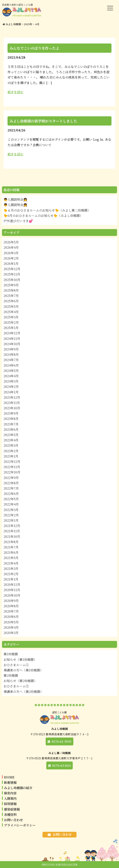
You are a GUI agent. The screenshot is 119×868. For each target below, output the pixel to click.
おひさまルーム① (16, 665)
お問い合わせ (13, 820)
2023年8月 (11, 419)
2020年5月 (11, 622)
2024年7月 (11, 360)
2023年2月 (11, 451)
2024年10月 (12, 344)
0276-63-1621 (61, 765)
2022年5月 (11, 499)
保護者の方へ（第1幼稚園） (23, 670)
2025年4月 (11, 312)
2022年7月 (11, 488)
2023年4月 (11, 440)
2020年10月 (12, 595)
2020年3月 (11, 633)
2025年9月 (11, 285)
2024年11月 (12, 339)
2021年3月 (11, 569)
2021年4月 (11, 563)
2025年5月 (11, 306)
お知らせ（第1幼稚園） (20, 660)
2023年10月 (12, 408)
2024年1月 (11, 392)
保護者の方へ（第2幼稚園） (23, 692)
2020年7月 (11, 611)
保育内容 (10, 793)
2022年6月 (11, 494)
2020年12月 (12, 585)
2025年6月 (11, 301)
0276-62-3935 (61, 741)
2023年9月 (11, 413)
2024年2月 (11, 387)
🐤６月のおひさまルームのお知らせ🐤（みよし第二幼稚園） (47, 210)
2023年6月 (11, 429)
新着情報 (10, 782)
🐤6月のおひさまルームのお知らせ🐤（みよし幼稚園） (43, 216)
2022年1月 (11, 520)
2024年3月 (11, 381)
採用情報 (10, 804)
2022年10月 (12, 472)
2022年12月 (12, 462)
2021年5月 (11, 558)
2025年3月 (11, 317)
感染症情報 (12, 809)
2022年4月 (11, 504)
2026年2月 (11, 258)
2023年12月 (12, 397)
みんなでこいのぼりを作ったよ (34, 48)
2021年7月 (11, 547)
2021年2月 (11, 574)
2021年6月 (11, 552)
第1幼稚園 (11, 654)
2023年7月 (11, 424)
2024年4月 (11, 376)
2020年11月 (12, 590)
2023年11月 (12, 403)
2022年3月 (11, 510)
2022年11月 (12, 467)
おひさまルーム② (16, 686)
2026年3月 (11, 253)
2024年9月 (11, 349)
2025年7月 (11, 296)
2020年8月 (11, 606)
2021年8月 (11, 542)
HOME (9, 777)
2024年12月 (12, 333)
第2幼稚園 (11, 675)
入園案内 (10, 798)
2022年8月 (11, 483)
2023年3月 (11, 445)
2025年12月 (12, 269)
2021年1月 (11, 579)
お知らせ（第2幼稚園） (20, 681)
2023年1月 (11, 456)
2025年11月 (12, 274)
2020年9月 (11, 601)
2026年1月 (11, 264)
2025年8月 (11, 290)
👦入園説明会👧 (15, 199)
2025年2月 (11, 322)
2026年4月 (11, 247)
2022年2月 (11, 515)
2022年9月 (11, 478)
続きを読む (15, 92)
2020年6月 (11, 617)
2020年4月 (11, 627)
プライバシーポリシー (20, 825)
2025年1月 (11, 328)
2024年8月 (11, 355)
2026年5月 (11, 242)
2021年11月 (12, 531)
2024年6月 (11, 365)
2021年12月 (12, 526)
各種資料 (10, 815)
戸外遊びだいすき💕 (18, 221)
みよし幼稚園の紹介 (18, 788)
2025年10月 (12, 280)
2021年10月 (12, 537)
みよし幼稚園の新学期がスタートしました (43, 121)
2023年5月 (11, 435)
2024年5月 (11, 371)
